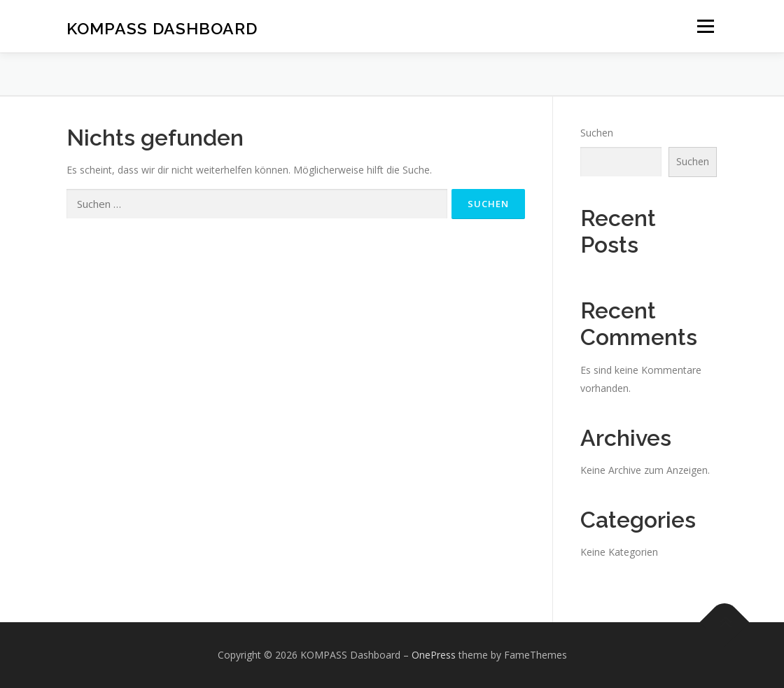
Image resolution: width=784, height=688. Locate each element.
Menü (705, 26)
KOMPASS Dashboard (162, 28)
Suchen (597, 133)
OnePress (434, 655)
